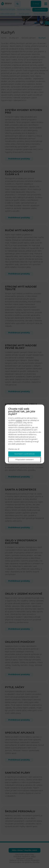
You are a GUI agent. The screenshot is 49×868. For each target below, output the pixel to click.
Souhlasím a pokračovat (24, 454)
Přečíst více (13, 449)
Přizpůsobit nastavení (24, 460)
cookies (19, 421)
